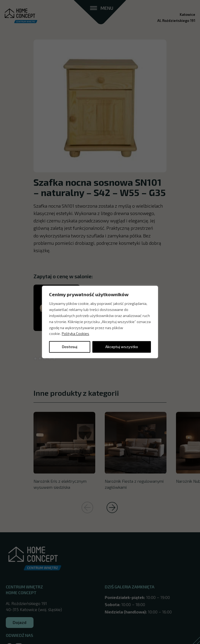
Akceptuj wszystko (122, 347)
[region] (100, 322)
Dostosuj (70, 347)
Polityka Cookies (75, 334)
